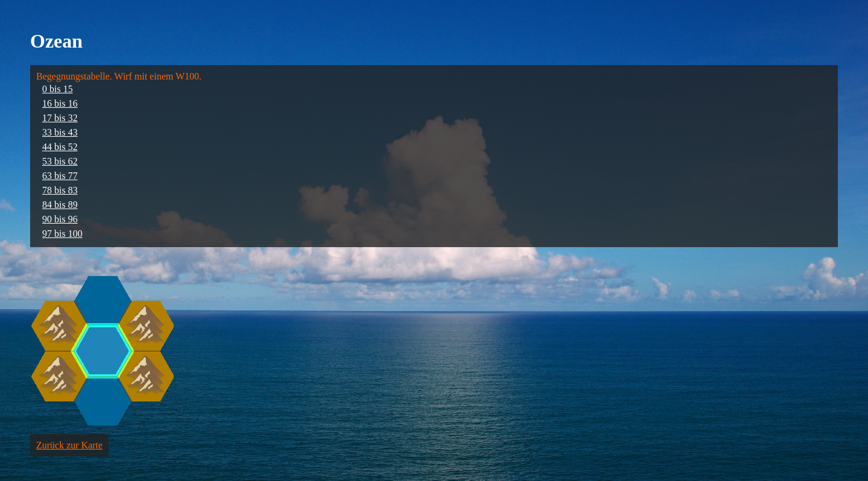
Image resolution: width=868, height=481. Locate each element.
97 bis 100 (62, 234)
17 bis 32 (60, 118)
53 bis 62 (60, 161)
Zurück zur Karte (69, 445)
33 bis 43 (60, 132)
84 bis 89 (60, 205)
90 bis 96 (60, 219)
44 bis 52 (60, 147)
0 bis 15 (58, 89)
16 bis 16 (60, 103)
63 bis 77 (60, 176)
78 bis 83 (60, 190)
